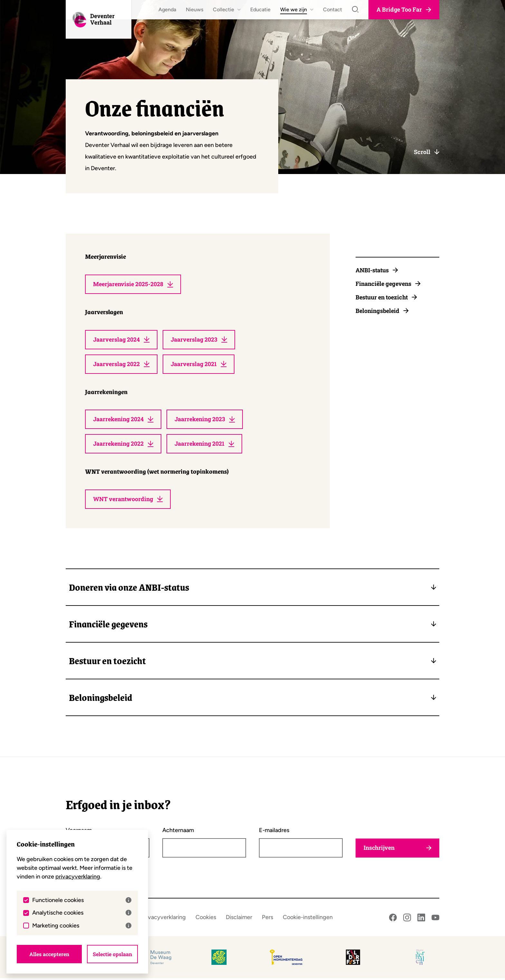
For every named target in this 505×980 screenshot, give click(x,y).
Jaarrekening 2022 (124, 445)
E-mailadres (274, 832)
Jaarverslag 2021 (200, 365)
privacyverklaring (78, 876)
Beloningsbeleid (382, 311)
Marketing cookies (82, 925)
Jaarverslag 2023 (200, 340)
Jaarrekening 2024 (124, 421)
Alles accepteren (49, 954)
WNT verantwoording (128, 501)
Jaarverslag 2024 (122, 340)
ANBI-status (377, 270)
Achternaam (178, 832)
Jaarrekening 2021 (206, 445)
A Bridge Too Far (404, 10)
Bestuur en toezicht (386, 297)
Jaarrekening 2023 (207, 421)
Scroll (427, 152)
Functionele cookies (82, 900)
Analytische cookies (82, 912)
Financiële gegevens (388, 284)
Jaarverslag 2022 (122, 365)
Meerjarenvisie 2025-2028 (133, 285)
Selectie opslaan (112, 954)
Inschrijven (397, 850)
